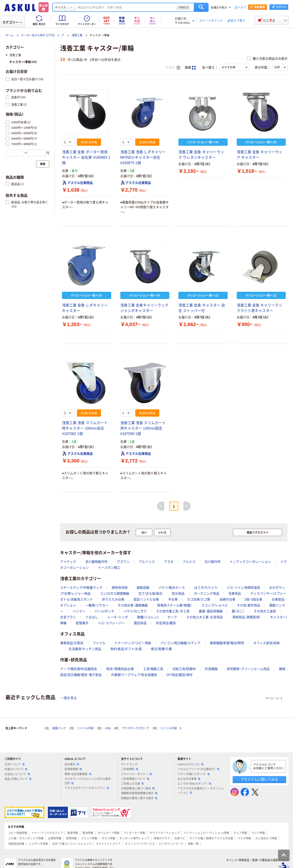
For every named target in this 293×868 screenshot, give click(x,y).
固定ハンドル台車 (146, 599)
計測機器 (211, 669)
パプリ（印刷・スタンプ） (194, 774)
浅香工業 (77, 35)
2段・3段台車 (253, 599)
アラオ (169, 562)
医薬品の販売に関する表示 (139, 798)
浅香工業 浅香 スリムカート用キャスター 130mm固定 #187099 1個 (143, 428)
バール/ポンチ (105, 611)
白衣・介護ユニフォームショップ (72, 844)
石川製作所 (213, 562)
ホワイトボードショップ (165, 833)
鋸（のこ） (238, 611)
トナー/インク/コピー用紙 (133, 643)
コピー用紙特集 (18, 833)
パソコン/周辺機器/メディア (180, 643)
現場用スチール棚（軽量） (175, 605)
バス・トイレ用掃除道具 (243, 588)
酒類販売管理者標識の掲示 (139, 793)
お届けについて (16, 769)
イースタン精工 (109, 568)
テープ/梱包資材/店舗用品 (79, 669)
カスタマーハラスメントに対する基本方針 (88, 781)
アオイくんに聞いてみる (259, 779)
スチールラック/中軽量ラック (81, 588)
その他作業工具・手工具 (173, 611)
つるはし (92, 617)
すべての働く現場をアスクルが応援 (211, 838)
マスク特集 (244, 838)
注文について (15, 764)
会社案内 (72, 764)
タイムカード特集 (108, 833)
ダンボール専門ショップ (134, 838)
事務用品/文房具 (72, 643)
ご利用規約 (130, 769)
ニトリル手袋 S (171, 728)
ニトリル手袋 (85, 728)
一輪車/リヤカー (97, 605)
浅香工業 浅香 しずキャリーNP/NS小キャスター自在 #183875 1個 (143, 157)
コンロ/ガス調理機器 (115, 594)
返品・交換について (18, 779)
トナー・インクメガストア (47, 833)
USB (108, 728)
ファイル (99, 643)
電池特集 (88, 833)
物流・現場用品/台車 (120, 669)
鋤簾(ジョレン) (148, 617)
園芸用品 (140, 623)
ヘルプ (242, 8)
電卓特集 (73, 833)
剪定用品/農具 (166, 623)
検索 (201, 7)
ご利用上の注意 (132, 784)
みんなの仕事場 (189, 779)
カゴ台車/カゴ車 (199, 599)
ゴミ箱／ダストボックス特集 (26, 838)
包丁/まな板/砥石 (150, 594)
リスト (173, 68)
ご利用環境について (135, 779)
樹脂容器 (143, 588)
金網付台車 (227, 599)
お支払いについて (17, 774)
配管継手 (82, 623)
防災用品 (178, 594)
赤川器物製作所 (96, 562)
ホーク (172, 617)
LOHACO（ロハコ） (191, 764)
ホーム (10, 35)
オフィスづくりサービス (140, 844)
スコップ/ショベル (214, 605)
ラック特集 (258, 833)
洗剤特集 (71, 838)
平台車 (173, 599)
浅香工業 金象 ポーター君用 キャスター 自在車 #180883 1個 (86, 157)
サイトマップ (129, 764)
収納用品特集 (16, 844)
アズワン (123, 562)
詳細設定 (184, 7)
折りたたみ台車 (113, 599)
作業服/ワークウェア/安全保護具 (134, 675)
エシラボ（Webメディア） (194, 784)
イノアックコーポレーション (250, 562)
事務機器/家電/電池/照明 (227, 643)
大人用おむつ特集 (266, 838)
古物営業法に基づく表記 (138, 789)
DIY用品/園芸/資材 (179, 675)
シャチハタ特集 (38, 844)
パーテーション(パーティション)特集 (207, 833)
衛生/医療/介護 (161, 649)
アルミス (189, 562)
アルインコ (147, 562)
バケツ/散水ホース (172, 588)
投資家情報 (73, 769)
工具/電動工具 (153, 669)
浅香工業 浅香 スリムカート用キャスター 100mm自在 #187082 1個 (85, 428)
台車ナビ (180, 838)
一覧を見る (69, 698)
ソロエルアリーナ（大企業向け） (198, 769)
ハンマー (79, 611)
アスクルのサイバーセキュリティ (87, 788)
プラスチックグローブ (135, 728)
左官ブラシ (68, 617)
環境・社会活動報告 (78, 774)
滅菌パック (59, 728)
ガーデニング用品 (207, 594)
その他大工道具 (265, 611)
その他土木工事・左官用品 (205, 617)
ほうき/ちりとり (206, 588)
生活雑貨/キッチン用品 (85, 649)
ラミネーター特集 (134, 833)
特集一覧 (193, 844)
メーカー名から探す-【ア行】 (38, 35)
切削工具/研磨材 (184, 669)
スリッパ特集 (89, 838)
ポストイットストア (108, 844)
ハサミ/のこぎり (135, 611)
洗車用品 (235, 594)
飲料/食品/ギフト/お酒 (126, 649)
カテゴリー (12, 22)
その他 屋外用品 (249, 605)
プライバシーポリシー (136, 774)
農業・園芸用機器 (211, 611)
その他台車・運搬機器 (133, 605)
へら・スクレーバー (111, 623)
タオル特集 (108, 838)
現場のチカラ (162, 838)
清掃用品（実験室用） (246, 617)
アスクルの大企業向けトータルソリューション (201, 791)
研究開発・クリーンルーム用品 (248, 669)
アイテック (68, 562)
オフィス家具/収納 (266, 643)
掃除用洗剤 (120, 588)
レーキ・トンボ (118, 617)
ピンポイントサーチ (171, 844)
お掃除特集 (55, 838)
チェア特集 (240, 833)
